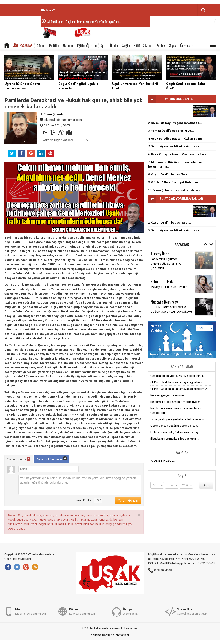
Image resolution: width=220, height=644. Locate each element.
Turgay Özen (160, 254)
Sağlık (126, 45)
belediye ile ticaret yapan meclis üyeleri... (176, 402)
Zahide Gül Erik (162, 281)
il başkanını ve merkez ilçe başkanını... (175, 439)
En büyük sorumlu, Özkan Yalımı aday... (175, 432)
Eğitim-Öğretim (87, 45)
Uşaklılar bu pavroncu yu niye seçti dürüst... (178, 376)
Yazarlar (26, 45)
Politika (54, 45)
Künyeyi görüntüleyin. (83, 611)
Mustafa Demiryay (164, 302)
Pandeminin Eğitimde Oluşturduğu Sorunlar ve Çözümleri (166, 264)
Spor (103, 45)
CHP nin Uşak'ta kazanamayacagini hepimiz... (180, 382)
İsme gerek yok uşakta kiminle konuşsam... (178, 419)
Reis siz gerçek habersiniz (167, 395)
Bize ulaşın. (130, 611)
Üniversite (187, 45)
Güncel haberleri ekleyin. (192, 611)
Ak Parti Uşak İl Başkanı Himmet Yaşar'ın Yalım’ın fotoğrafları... (84, 21)
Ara (206, 485)
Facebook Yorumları (52, 459)
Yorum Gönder (19, 459)
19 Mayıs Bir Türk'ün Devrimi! (169, 287)
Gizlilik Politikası (165, 461)
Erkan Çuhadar (54, 114)
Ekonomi (68, 45)
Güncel (41, 45)
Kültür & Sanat (143, 45)
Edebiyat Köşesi (167, 45)
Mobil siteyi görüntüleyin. (31, 611)
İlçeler (114, 45)
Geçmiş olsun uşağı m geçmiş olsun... (175, 426)
